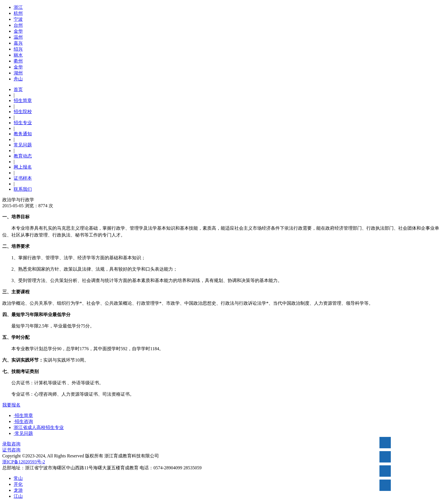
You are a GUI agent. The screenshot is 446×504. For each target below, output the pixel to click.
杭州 (18, 13)
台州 (18, 25)
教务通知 (23, 134)
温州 (18, 37)
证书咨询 (11, 450)
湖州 (18, 73)
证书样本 (23, 178)
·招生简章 (23, 415)
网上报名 (23, 167)
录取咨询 (11, 444)
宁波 (18, 19)
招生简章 (23, 100)
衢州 (18, 61)
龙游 (18, 490)
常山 (18, 478)
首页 (18, 89)
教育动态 (23, 156)
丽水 (18, 55)
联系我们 (23, 189)
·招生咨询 (23, 421)
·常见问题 (23, 433)
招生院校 (23, 112)
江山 (18, 496)
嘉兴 (18, 43)
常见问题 (23, 145)
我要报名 (11, 405)
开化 (18, 484)
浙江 (18, 7)
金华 (18, 31)
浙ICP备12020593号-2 (24, 462)
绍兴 (18, 49)
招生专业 (23, 123)
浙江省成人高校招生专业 (39, 427)
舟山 (18, 79)
